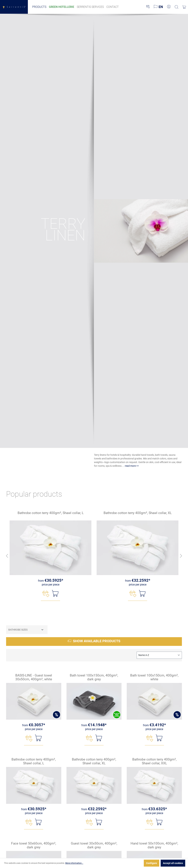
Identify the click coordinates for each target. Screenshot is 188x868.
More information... (74, 863)
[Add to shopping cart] (55, 593)
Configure (152, 863)
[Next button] (181, 556)
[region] (94, 556)
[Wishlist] (148, 7)
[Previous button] (7, 556)
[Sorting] (159, 655)
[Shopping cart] (184, 7)
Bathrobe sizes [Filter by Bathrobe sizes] (26, 630)
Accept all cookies (173, 863)
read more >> (132, 466)
